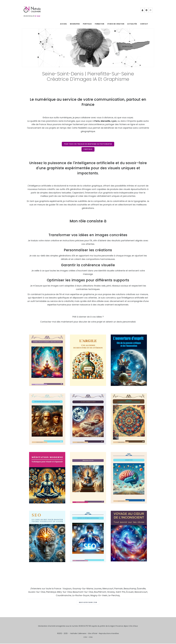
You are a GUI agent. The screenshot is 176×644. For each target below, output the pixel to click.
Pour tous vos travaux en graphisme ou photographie (88, 144)
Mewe (151, 11)
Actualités (132, 24)
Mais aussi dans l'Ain (88, 603)
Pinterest (147, 11)
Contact (144, 24)
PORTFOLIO (86, 24)
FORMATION (98, 24)
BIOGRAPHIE (73, 24)
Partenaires (142, 11)
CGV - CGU (88, 637)
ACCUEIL (61, 24)
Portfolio (88, 149)
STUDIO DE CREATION (115, 24)
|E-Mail (37, 16)
